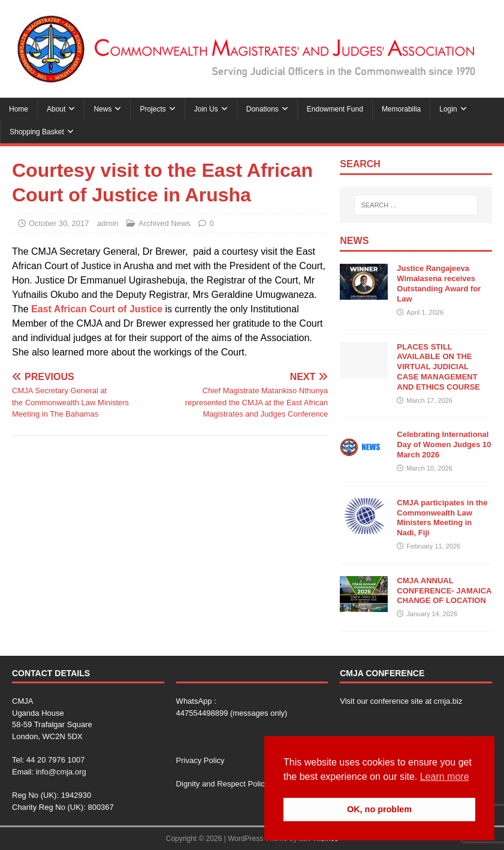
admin (108, 223)
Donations (262, 109)
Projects (153, 109)
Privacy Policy (200, 760)
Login (448, 109)
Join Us (206, 109)
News (102, 109)
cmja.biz (448, 701)
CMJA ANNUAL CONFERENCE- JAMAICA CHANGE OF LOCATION (444, 591)
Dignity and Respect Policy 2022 (232, 784)
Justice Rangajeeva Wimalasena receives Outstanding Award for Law (439, 284)
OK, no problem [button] (379, 809)
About (56, 109)
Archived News (165, 223)
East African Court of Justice (97, 309)
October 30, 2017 (59, 223)
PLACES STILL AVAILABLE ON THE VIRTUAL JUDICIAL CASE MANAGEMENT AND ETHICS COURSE (438, 367)
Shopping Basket (37, 132)
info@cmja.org (61, 772)
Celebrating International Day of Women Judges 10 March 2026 (444, 444)
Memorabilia (401, 109)
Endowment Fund (335, 109)
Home (19, 109)
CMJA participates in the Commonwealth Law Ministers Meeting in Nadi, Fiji (442, 518)
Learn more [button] (445, 777)
